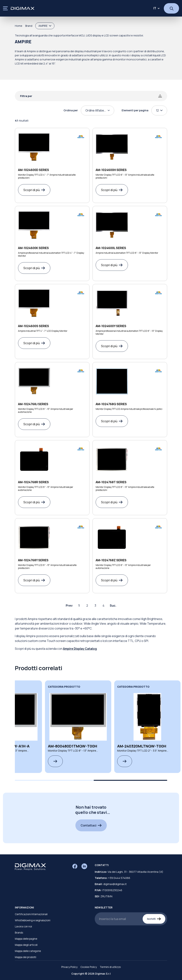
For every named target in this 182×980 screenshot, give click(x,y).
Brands (19, 933)
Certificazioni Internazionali (31, 914)
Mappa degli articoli (26, 945)
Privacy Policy (69, 967)
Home (19, 26)
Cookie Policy (89, 967)
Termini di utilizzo (110, 967)
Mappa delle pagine (26, 939)
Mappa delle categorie (28, 951)
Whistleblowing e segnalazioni (33, 920)
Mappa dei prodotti (26, 957)
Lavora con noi (23, 926)
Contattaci (91, 825)
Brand (29, 26)
